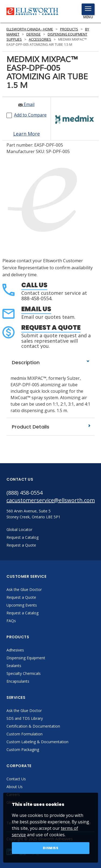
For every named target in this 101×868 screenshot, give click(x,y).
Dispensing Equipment (26, 658)
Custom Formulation (25, 734)
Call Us (34, 285)
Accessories (40, 39)
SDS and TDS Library (25, 718)
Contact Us (16, 779)
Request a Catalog (22, 613)
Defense (34, 34)
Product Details (50, 427)
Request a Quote (51, 327)
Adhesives (15, 650)
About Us (15, 787)
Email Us (36, 309)
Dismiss (51, 848)
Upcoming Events (22, 605)
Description (50, 362)
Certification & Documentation (33, 726)
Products (69, 29)
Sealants (14, 666)
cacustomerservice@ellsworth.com (50, 500)
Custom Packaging (23, 750)
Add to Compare (30, 115)
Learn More (27, 134)
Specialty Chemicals (24, 673)
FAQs (11, 621)
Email (26, 104)
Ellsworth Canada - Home (30, 29)
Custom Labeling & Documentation (37, 742)
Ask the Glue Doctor (24, 589)
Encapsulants (18, 681)
